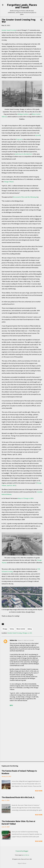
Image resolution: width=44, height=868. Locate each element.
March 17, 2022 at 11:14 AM (26, 640)
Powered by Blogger (22, 851)
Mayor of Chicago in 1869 (26, 498)
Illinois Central (21, 629)
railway (30, 629)
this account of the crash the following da (25, 197)
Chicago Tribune (9, 182)
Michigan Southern (23, 114)
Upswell (38, 135)
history (12, 629)
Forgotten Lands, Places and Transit (22, 6)
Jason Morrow (26, 855)
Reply (11, 706)
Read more (39, 791)
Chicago (5, 629)
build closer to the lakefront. (24, 154)
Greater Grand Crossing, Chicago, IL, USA (20, 633)
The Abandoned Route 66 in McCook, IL (18, 797)
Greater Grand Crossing (9, 30)
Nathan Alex (13, 640)
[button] (41, 20)
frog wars (19, 139)
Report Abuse (22, 863)
